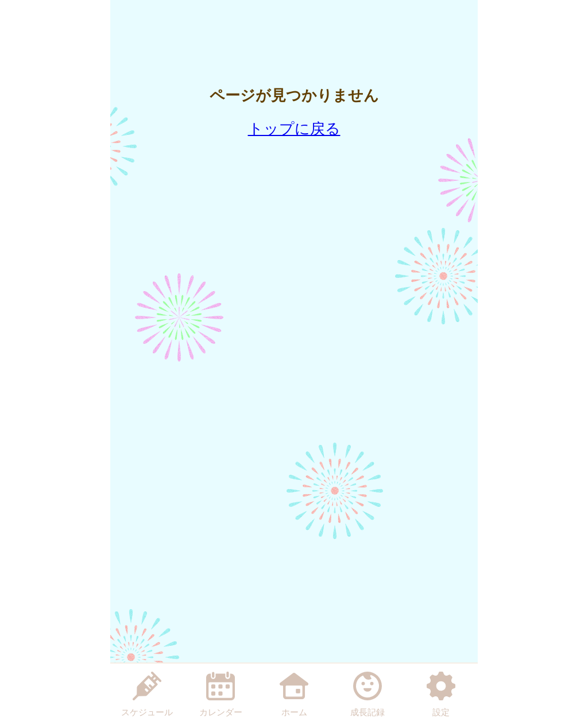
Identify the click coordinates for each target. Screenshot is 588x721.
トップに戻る (294, 129)
